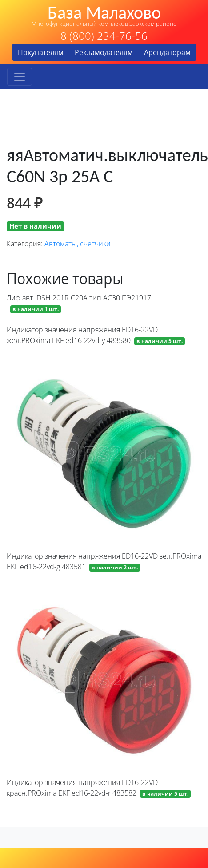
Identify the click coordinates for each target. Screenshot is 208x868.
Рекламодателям (104, 52)
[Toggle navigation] (20, 77)
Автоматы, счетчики (78, 244)
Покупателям (41, 52)
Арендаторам (167, 52)
